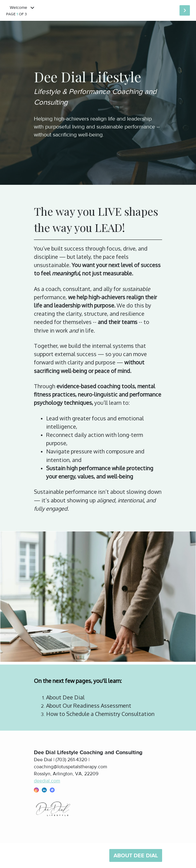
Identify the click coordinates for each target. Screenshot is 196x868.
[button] (36, 790)
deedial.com (47, 781)
